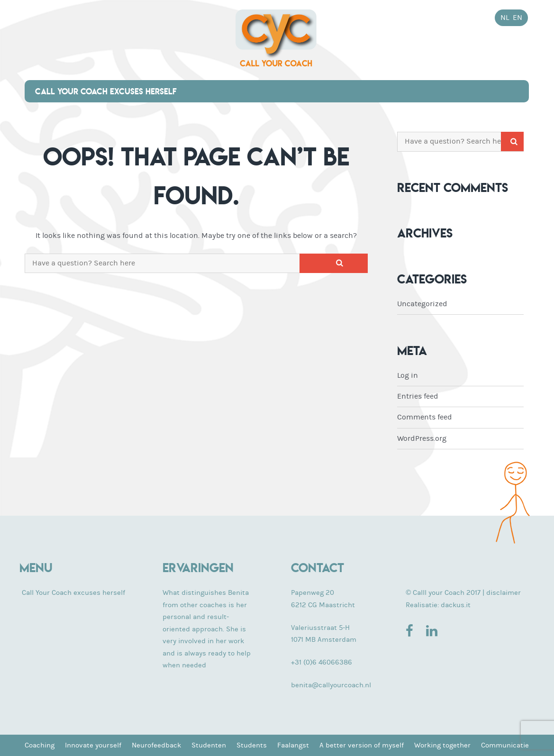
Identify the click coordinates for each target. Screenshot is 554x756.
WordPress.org (422, 438)
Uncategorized (422, 304)
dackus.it (456, 605)
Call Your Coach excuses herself (106, 91)
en (518, 18)
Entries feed (418, 396)
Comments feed (425, 417)
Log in (408, 375)
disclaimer (504, 593)
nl (505, 18)
